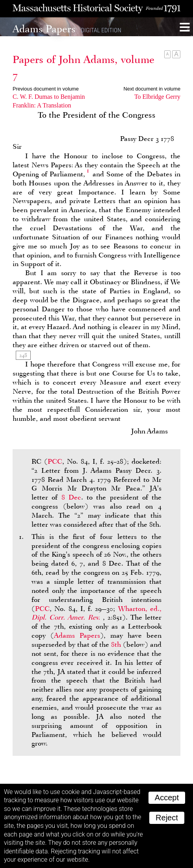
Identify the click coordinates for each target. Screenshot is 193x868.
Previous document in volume (46, 89)
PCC (55, 461)
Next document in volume (152, 89)
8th (116, 644)
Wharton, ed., (96, 613)
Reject (167, 818)
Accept (167, 798)
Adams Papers (77, 635)
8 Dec (71, 497)
